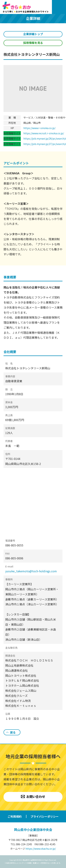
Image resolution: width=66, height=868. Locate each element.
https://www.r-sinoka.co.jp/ (39, 128)
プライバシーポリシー (45, 816)
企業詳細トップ (33, 34)
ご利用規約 (15, 816)
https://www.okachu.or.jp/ (41, 849)
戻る (13, 732)
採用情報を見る (33, 43)
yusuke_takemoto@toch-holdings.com (31, 571)
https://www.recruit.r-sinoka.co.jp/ (44, 133)
